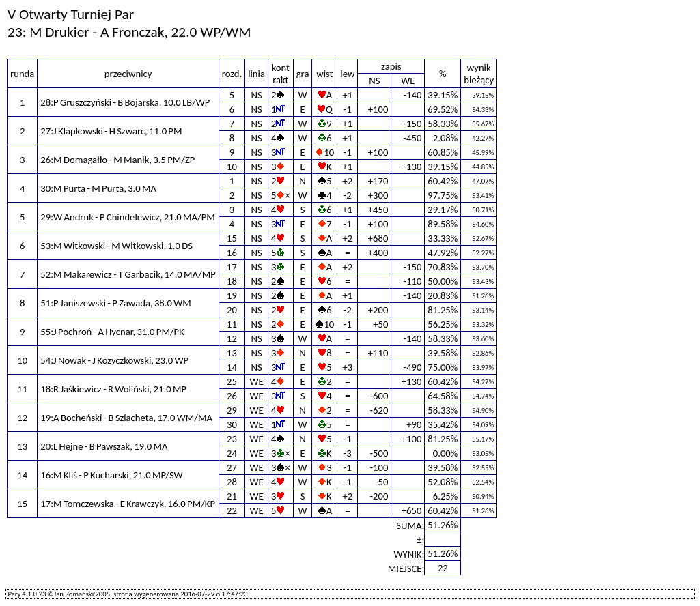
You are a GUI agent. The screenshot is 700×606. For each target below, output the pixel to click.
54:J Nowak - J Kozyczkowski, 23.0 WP (114, 360)
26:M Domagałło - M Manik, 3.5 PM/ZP (117, 160)
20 (232, 310)
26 (232, 396)
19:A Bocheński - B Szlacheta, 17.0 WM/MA (126, 418)
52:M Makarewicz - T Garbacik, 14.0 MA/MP (128, 274)
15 (232, 238)
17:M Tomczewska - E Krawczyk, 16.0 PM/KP (128, 504)
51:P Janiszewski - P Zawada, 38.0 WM (115, 303)
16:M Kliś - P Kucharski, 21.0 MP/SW (111, 475)
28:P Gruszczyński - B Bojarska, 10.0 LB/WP (125, 102)
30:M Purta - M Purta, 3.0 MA (98, 188)
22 (232, 510)
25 (232, 381)
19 (232, 295)
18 (232, 281)
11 (232, 324)
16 (232, 252)
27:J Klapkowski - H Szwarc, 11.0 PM (111, 131)
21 (232, 496)
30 (232, 424)
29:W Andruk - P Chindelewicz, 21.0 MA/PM (128, 217)
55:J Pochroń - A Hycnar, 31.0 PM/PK (112, 332)
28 (232, 482)
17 (232, 267)
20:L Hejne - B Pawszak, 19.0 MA (104, 446)
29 (232, 410)
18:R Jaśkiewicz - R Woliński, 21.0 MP (113, 389)
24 (232, 453)
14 (232, 367)
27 (232, 467)
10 (232, 167)
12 (232, 338)
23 (232, 439)
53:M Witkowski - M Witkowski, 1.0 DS (116, 246)
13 (232, 353)
